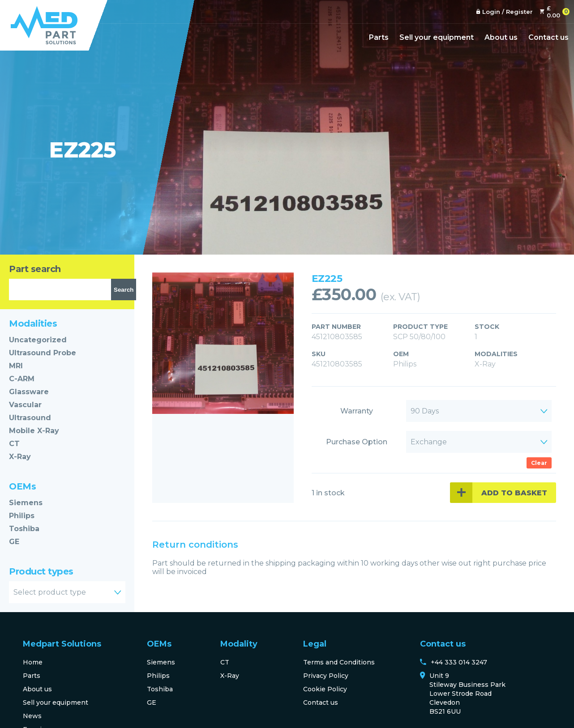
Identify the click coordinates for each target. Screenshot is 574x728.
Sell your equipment (437, 37)
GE (14, 542)
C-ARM (22, 379)
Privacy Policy (326, 676)
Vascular (25, 405)
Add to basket (514, 493)
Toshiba (24, 529)
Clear (539, 463)
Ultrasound (30, 418)
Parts (379, 37)
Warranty (357, 411)
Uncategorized (38, 340)
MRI (16, 366)
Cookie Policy (325, 689)
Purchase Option (357, 442)
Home (33, 662)
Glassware (29, 392)
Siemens (26, 503)
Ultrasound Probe (43, 353)
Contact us (548, 37)
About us (501, 37)
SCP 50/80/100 (419, 337)
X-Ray (20, 457)
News (32, 716)
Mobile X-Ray (34, 431)
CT (14, 444)
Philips (22, 516)
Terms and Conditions (339, 662)
